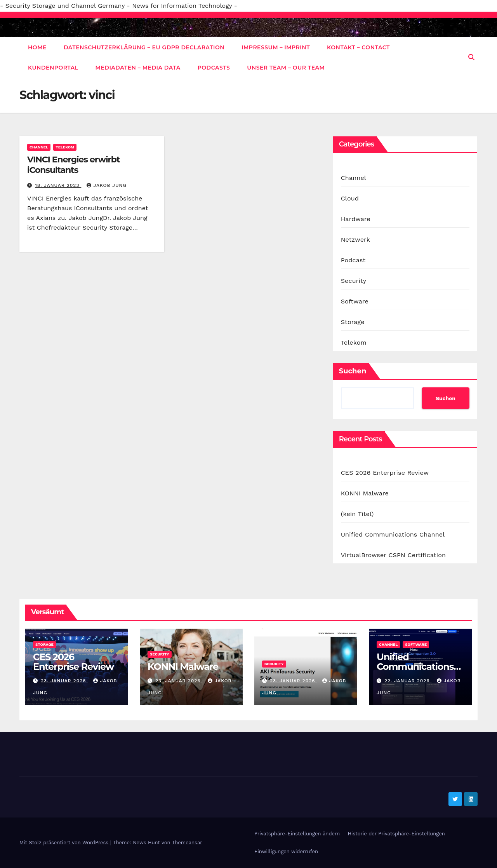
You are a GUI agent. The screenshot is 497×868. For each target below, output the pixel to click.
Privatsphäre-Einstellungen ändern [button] (297, 834)
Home (37, 47)
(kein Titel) (357, 514)
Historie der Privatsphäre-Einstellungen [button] (396, 834)
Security (354, 281)
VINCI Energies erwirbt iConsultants (73, 165)
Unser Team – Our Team (286, 68)
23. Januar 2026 (64, 681)
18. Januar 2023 (58, 185)
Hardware (356, 219)
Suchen (353, 371)
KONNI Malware (365, 493)
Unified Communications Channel (393, 534)
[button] (471, 57)
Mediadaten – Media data (138, 68)
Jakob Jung (107, 185)
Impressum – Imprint (276, 47)
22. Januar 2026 (408, 681)
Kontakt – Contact (358, 47)
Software (355, 301)
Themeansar (187, 843)
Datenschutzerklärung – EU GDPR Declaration (144, 47)
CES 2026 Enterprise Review (385, 473)
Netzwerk (355, 240)
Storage (353, 322)
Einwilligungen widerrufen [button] (286, 851)
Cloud (350, 198)
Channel (39, 147)
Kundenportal (53, 68)
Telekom (65, 147)
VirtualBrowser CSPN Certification (393, 555)
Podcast (353, 260)
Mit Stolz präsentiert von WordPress (65, 843)
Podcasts (214, 68)
